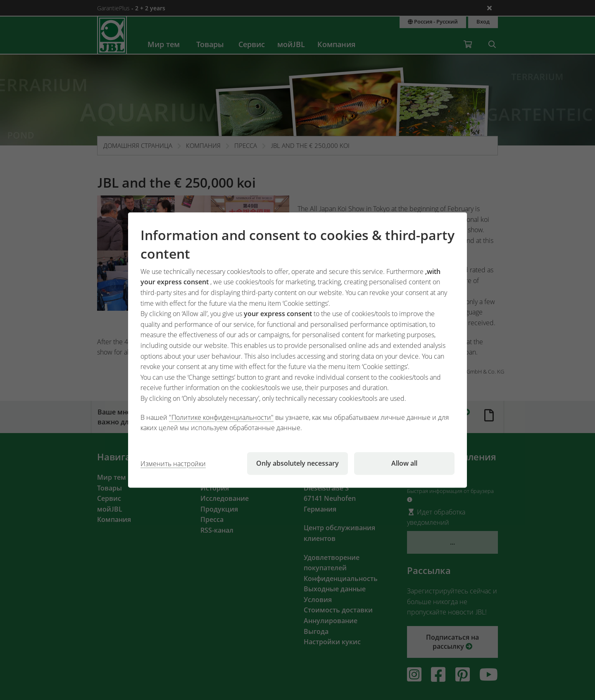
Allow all (404, 463)
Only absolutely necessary (297, 463)
